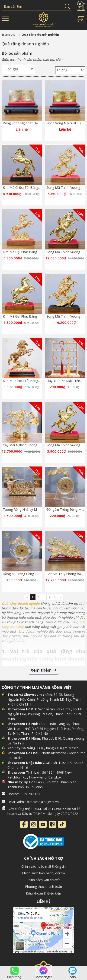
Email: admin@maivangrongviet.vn (33, 802)
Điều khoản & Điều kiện (43, 893)
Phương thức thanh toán (43, 887)
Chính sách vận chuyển (43, 880)
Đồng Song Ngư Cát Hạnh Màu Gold (30, 123)
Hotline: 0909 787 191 (24, 794)
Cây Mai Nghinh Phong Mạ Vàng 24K (30, 445)
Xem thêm (44, 670)
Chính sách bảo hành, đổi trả (43, 873)
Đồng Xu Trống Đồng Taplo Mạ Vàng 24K (34, 574)
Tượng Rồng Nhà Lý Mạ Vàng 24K (28, 509)
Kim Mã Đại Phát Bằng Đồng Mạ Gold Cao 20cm (39, 252)
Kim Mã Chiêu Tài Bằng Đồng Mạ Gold (32, 381)
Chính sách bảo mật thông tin (43, 866)
